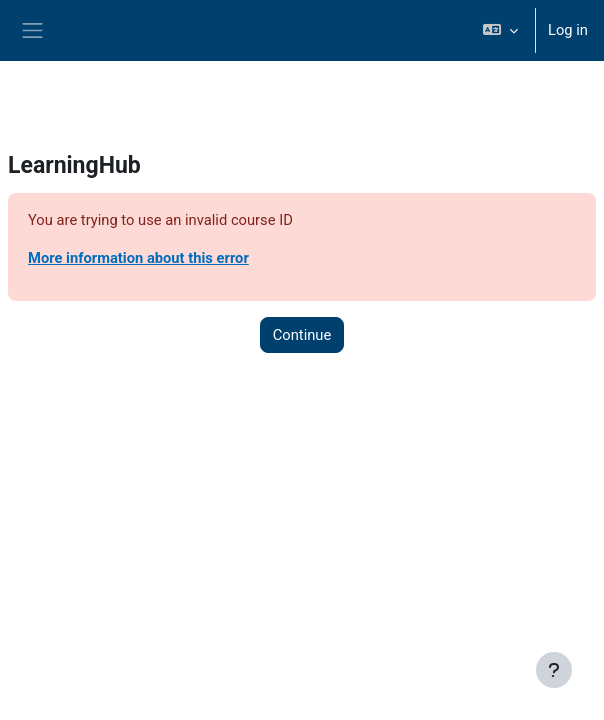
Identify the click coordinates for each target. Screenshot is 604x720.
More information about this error (138, 258)
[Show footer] (554, 670)
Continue (302, 335)
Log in (568, 30)
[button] (500, 30)
